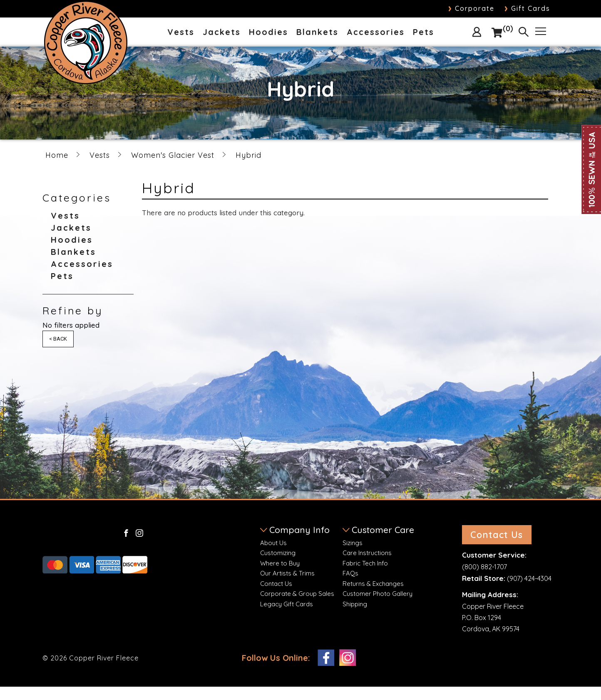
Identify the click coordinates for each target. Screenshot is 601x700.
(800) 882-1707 (484, 580)
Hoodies (268, 32)
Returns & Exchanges (373, 584)
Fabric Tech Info (365, 563)
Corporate (471, 8)
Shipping (355, 604)
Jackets (222, 32)
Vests (181, 32)
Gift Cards (527, 8)
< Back (58, 339)
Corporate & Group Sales (297, 594)
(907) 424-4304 (529, 592)
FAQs (350, 573)
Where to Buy (280, 563)
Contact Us (276, 584)
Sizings (353, 543)
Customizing (278, 553)
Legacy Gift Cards (287, 604)
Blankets (317, 32)
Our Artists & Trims (287, 573)
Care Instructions (367, 553)
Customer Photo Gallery (377, 594)
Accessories (376, 32)
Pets (423, 32)
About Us (273, 543)
